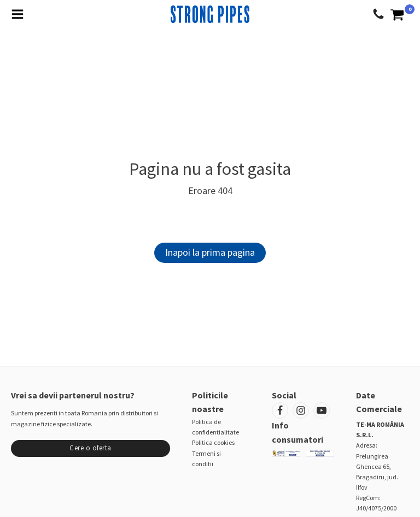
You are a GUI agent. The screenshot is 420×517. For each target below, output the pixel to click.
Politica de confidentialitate (215, 427)
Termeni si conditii (206, 459)
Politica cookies (213, 442)
